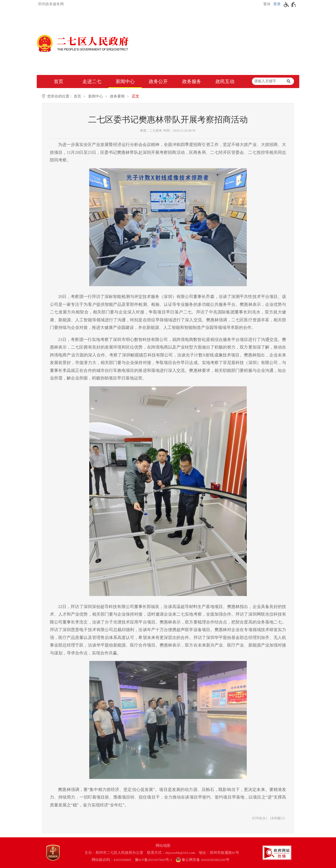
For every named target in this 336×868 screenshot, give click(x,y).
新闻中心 (125, 82)
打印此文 (259, 818)
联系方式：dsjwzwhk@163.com (171, 853)
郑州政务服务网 (51, 4)
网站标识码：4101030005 (112, 860)
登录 (277, 4)
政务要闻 (117, 96)
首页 (59, 82)
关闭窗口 (277, 818)
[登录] (276, 4)
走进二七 (92, 82)
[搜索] (288, 81)
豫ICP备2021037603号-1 (154, 860)
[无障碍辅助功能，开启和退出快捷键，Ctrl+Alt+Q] (290, 4)
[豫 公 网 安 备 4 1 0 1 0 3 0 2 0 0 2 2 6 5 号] (205, 860)
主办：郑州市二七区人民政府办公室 (114, 853)
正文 (135, 96)
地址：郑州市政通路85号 (219, 853)
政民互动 (225, 82)
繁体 (267, 4)
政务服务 (192, 82)
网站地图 (163, 846)
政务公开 (158, 82)
